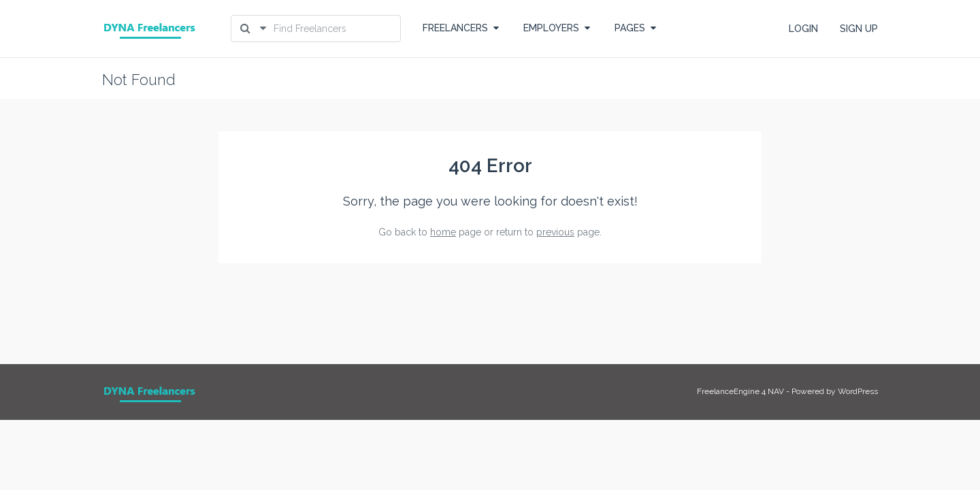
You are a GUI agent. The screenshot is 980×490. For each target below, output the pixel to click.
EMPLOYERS (557, 28)
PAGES (635, 28)
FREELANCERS (461, 28)
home (443, 232)
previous (555, 232)
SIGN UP (859, 29)
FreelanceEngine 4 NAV (740, 391)
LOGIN (803, 29)
